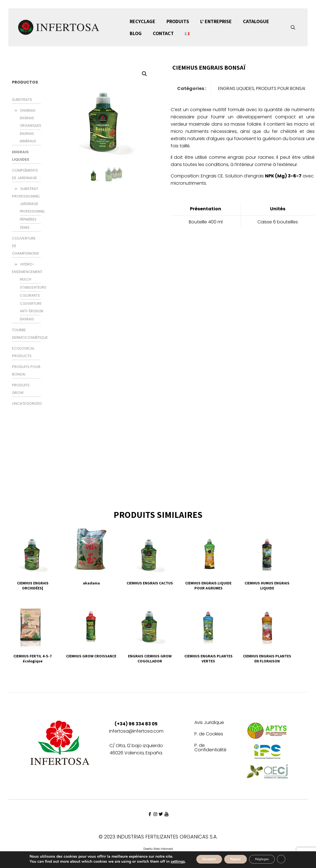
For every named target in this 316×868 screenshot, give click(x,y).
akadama (91, 583)
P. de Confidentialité (210, 748)
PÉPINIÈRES (28, 219)
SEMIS (25, 227)
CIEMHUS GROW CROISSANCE (91, 656)
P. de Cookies (209, 734)
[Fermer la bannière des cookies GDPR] (290, 858)
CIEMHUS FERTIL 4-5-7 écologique (33, 659)
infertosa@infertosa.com (136, 731)
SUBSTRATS (22, 100)
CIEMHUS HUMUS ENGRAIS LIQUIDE (267, 586)
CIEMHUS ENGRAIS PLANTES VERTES (208, 659)
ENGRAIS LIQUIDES (236, 88)
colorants (30, 295)
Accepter (200, 858)
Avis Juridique (209, 723)
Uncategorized (27, 403)
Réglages (266, 858)
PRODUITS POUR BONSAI (281, 88)
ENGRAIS (28, 110)
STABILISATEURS (33, 287)
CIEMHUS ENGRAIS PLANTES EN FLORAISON (267, 659)
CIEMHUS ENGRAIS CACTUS (150, 583)
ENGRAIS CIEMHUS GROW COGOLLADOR (150, 659)
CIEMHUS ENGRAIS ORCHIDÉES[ (33, 586)
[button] (145, 74)
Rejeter (233, 858)
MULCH (26, 279)
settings (27, 863)
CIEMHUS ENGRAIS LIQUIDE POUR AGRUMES (208, 586)
